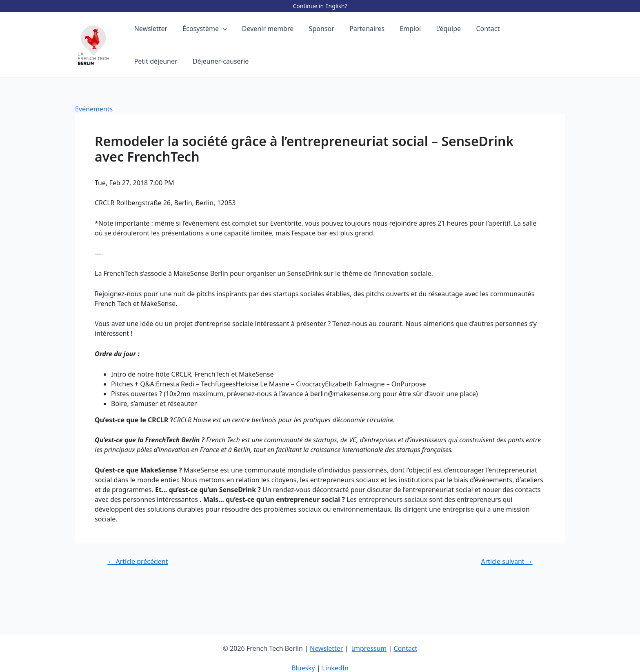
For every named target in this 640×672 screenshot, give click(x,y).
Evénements (94, 109)
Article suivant (507, 561)
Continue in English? (320, 6)
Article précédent (138, 561)
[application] (220, 29)
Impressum (369, 648)
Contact (406, 648)
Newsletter (326, 648)
